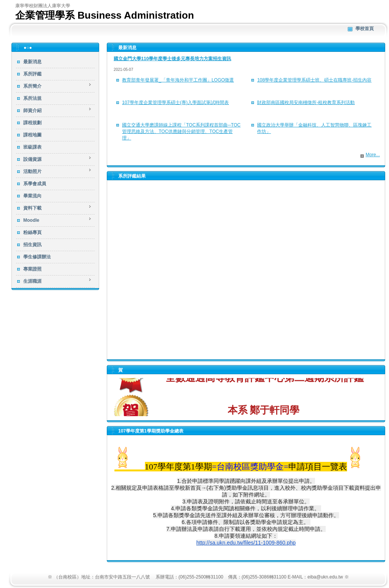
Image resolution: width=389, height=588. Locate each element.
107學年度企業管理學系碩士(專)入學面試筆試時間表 (175, 103)
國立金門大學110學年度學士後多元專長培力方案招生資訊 (172, 59)
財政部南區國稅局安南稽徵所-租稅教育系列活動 (306, 103)
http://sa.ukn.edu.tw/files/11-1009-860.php (246, 543)
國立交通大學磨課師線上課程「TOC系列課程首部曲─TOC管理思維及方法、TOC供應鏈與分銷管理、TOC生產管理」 (181, 131)
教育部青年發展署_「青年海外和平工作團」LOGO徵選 (178, 80)
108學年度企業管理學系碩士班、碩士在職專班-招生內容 (314, 80)
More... (373, 155)
